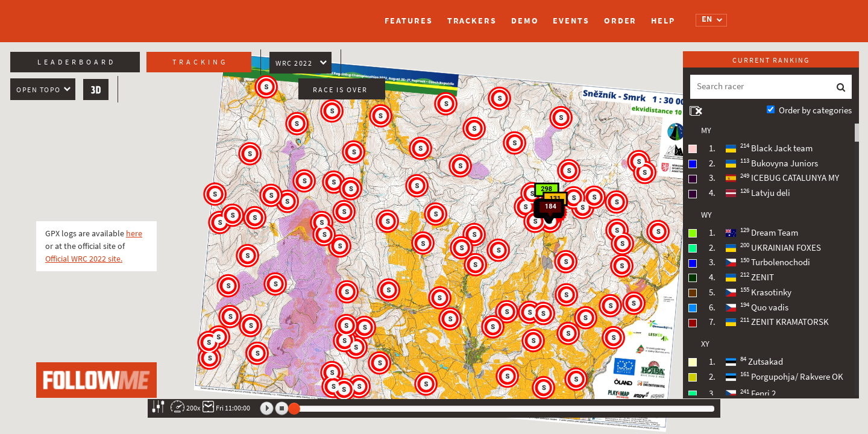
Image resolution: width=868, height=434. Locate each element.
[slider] (294, 409)
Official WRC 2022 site (83, 259)
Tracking (200, 62)
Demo (525, 21)
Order (621, 21)
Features (408, 21)
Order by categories (815, 110)
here (134, 234)
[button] (475, 235)
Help (663, 21)
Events (571, 21)
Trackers (472, 21)
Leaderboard (77, 62)
